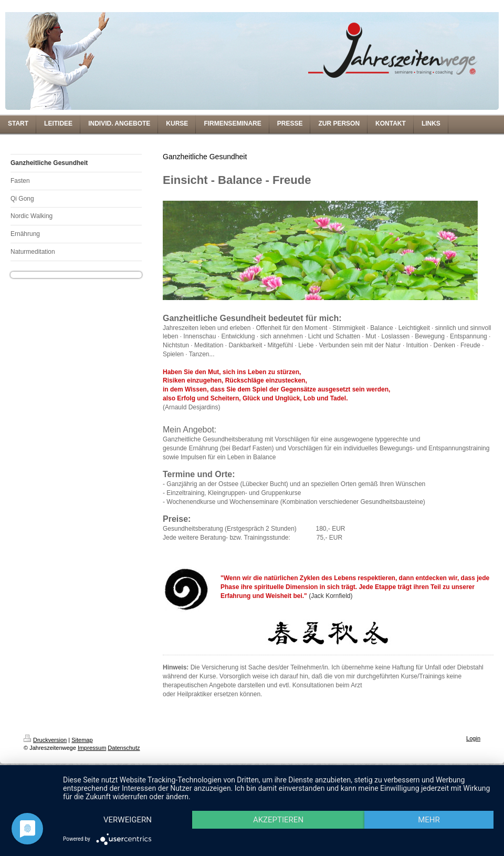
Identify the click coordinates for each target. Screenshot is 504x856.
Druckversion (45, 740)
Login (473, 738)
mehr (429, 820)
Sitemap (82, 740)
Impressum (92, 748)
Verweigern (128, 820)
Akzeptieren (278, 820)
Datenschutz (124, 748)
